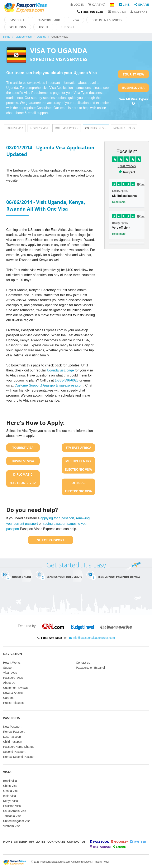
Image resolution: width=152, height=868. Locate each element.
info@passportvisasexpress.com (92, 638)
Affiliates (37, 842)
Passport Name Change (19, 747)
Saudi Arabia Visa (15, 811)
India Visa (9, 796)
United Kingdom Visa (17, 821)
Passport (17, 20)
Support (140, 12)
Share (142, 4)
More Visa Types (67, 128)
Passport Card (48, 20)
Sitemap (21, 842)
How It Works (12, 663)
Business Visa (133, 88)
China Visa (10, 786)
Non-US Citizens (124, 128)
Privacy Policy (102, 862)
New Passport (12, 727)
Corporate (56, 842)
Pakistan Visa (12, 806)
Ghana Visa (11, 791)
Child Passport (13, 742)
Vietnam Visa (12, 826)
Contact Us (76, 842)
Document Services (107, 20)
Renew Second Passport (19, 757)
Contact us (83, 663)
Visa (76, 20)
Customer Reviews (15, 688)
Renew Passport (14, 732)
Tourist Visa (133, 74)
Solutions (18, 27)
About (43, 27)
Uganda (41, 37)
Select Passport (51, 540)
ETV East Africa (78, 448)
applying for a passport (57, 518)
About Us (9, 683)
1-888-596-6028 (67, 380)
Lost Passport (12, 737)
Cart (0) (97, 4)
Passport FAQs (13, 678)
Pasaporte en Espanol (90, 668)
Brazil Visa (10, 781)
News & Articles (13, 693)
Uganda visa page (61, 370)
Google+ (119, 842)
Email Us (117, 12)
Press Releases (13, 703)
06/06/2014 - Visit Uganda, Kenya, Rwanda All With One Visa (46, 205)
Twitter (138, 842)
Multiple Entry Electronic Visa (78, 465)
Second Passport (14, 752)
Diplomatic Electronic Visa (23, 479)
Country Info (96, 128)
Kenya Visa (11, 801)
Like (124, 4)
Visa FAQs (10, 673)
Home (7, 37)
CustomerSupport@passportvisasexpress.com (49, 385)
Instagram (100, 847)
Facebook (99, 842)
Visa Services (23, 37)
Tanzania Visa (12, 816)
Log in (77, 4)
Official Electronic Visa (78, 487)
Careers (8, 698)
